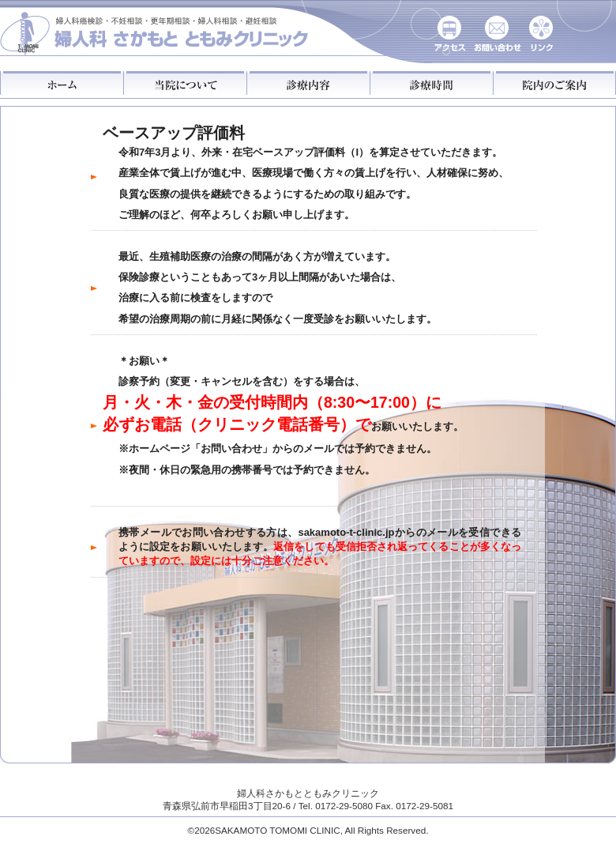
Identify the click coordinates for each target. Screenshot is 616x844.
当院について (185, 83)
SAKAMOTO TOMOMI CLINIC (277, 830)
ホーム (62, 83)
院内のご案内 (554, 83)
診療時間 (431, 83)
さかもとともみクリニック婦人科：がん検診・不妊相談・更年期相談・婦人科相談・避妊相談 (155, 30)
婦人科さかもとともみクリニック (308, 793)
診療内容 (308, 83)
